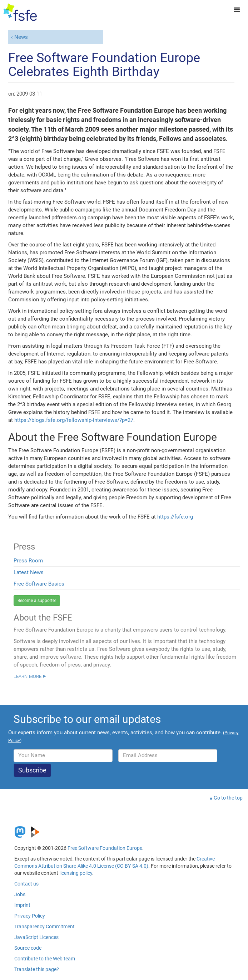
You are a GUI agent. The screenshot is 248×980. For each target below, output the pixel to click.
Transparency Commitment (44, 927)
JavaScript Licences (36, 937)
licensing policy (76, 873)
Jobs (20, 894)
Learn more (28, 676)
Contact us (26, 884)
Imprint (22, 905)
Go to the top (228, 798)
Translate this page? (37, 969)
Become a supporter (37, 601)
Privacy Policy (30, 916)
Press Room (28, 561)
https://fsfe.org (175, 517)
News (21, 37)
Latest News (29, 572)
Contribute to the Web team (45, 959)
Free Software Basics (39, 584)
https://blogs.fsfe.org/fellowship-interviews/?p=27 (74, 420)
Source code (28, 948)
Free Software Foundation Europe (105, 848)
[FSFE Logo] (20, 12)
